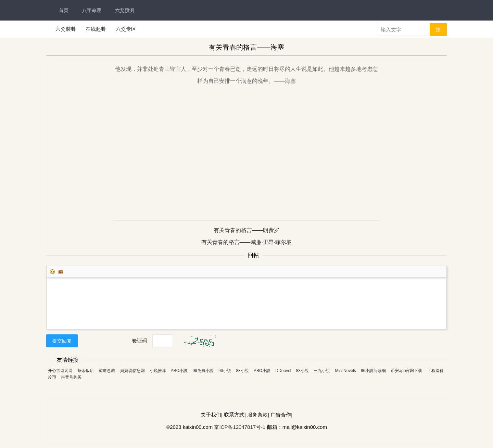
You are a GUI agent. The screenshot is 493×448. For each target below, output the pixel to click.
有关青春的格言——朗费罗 (246, 230)
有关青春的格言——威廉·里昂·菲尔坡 (247, 242)
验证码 (140, 341)
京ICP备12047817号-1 (240, 427)
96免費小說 (203, 371)
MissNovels (345, 371)
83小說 (242, 371)
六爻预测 (125, 10)
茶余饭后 (86, 371)
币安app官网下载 (406, 371)
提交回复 (62, 341)
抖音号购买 (71, 377)
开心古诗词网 (60, 371)
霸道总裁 (107, 371)
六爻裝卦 (66, 29)
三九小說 (322, 371)
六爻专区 (126, 29)
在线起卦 (96, 29)
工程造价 (435, 371)
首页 (64, 10)
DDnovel (283, 371)
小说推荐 (158, 371)
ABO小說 (262, 371)
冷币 (52, 377)
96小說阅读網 (373, 371)
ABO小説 (179, 371)
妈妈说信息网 (132, 371)
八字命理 (92, 10)
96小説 (225, 371)
